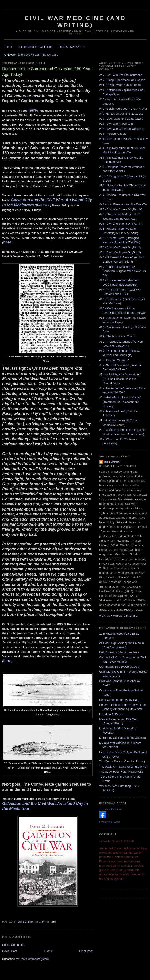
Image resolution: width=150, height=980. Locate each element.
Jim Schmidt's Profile (111, 809)
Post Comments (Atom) (35, 959)
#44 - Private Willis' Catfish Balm (120, 85)
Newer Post (10, 951)
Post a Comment (13, 945)
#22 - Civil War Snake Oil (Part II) (120, 247)
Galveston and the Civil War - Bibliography (31, 55)
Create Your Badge (110, 822)
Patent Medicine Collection (36, 47)
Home (8, 47)
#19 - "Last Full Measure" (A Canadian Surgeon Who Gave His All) (123, 271)
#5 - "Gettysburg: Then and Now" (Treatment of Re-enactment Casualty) (120, 402)
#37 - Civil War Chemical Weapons (121, 129)
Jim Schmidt (112, 462)
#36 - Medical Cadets (113, 134)
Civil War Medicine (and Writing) (75, 22)
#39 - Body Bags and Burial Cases (121, 119)
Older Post (86, 951)
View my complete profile (118, 616)
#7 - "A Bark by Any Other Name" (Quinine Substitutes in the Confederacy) (120, 379)
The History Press (48, 205)
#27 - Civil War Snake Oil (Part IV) (121, 209)
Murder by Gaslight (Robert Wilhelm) (123, 738)
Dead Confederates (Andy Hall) (119, 700)
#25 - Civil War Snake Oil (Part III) (121, 224)
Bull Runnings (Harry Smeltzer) (119, 652)
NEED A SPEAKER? (72, 47)
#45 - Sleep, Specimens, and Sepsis (122, 80)
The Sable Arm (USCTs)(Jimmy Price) (123, 767)
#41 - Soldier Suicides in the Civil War (123, 109)
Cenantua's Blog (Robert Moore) (120, 667)
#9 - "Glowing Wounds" (114, 360)
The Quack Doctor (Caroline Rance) (122, 761)
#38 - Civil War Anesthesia (116, 124)
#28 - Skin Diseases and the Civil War (123, 204)
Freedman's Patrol (111, 714)
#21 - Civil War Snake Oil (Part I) (120, 252)
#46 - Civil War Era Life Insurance (121, 75)
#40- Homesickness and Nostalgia (121, 114)
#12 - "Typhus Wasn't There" (117, 336)
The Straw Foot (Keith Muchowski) (121, 772)
